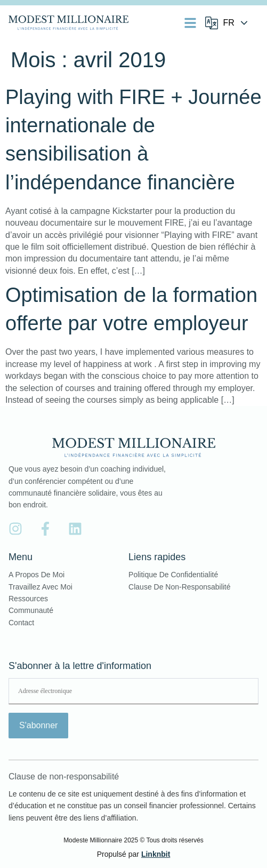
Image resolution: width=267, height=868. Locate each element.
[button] (190, 23)
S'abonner (38, 725)
